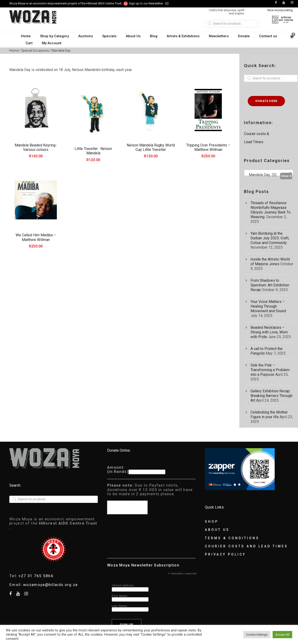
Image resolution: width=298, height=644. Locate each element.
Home (26, 36)
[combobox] (269, 173)
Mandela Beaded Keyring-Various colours (36, 147)
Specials (109, 36)
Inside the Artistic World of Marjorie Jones (270, 262)
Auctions (86, 36)
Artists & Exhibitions (183, 36)
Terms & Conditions (232, 538)
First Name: (120, 596)
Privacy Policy (225, 554)
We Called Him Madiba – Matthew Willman (36, 237)
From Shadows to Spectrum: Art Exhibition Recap (270, 285)
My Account (52, 43)
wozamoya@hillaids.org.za (50, 585)
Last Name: (120, 606)
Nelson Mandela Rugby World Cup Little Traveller (151, 147)
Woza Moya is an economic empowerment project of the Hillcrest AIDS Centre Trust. (69, 3)
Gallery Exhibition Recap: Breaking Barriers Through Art (271, 396)
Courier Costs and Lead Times (246, 546)
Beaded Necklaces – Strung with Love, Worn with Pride (269, 332)
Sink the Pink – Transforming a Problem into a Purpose (270, 370)
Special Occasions (35, 51)
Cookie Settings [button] (257, 635)
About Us (133, 36)
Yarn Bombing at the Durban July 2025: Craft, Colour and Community (270, 238)
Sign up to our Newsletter (149, 3)
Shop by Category (54, 36)
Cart (29, 43)
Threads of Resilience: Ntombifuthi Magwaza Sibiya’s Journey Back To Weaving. (271, 210)
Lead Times (254, 142)
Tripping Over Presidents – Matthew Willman (208, 147)
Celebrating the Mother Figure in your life (269, 415)
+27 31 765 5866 (36, 576)
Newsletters (219, 36)
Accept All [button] (282, 635)
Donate (244, 36)
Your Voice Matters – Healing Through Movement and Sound (268, 306)
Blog (154, 36)
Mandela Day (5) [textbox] (261, 175)
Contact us (268, 36)
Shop (212, 522)
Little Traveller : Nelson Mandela (93, 151)
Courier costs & (257, 134)
